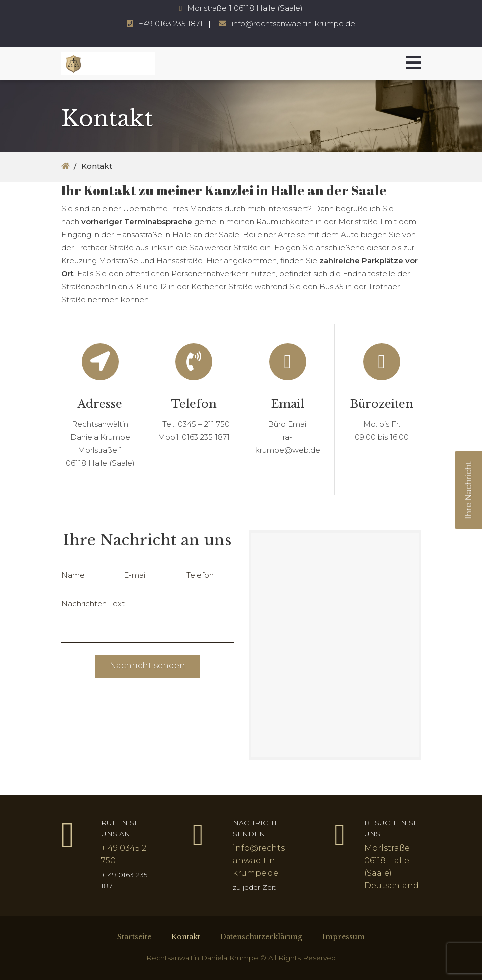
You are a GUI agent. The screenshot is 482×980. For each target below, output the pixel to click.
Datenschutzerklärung (261, 937)
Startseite (134, 937)
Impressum (343, 937)
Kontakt (186, 937)
